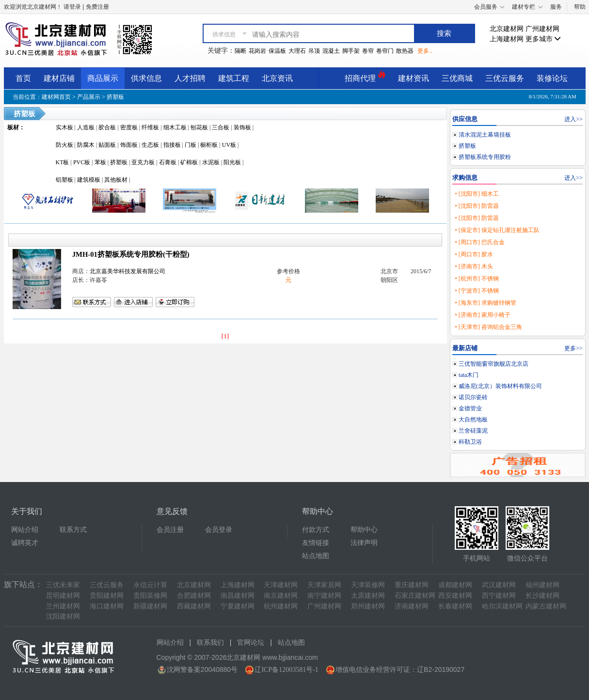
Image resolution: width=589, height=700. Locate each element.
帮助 (580, 7)
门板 (191, 145)
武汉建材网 (499, 585)
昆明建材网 (63, 596)
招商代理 (365, 77)
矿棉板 (189, 162)
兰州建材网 (63, 606)
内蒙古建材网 (546, 606)
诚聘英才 (25, 543)
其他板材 (116, 180)
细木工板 (175, 127)
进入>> (573, 119)
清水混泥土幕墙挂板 (485, 135)
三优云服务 (505, 78)
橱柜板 (209, 145)
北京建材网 (507, 29)
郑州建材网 (368, 606)
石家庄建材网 (415, 596)
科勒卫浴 (470, 442)
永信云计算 (150, 585)
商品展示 (103, 78)
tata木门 (469, 375)
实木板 (64, 127)
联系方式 (73, 530)
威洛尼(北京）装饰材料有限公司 (500, 386)
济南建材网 (412, 606)
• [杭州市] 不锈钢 (477, 279)
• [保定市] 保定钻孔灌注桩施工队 (497, 230)
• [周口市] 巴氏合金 (479, 242)
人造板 (86, 127)
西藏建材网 (194, 606)
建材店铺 (59, 78)
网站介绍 (25, 530)
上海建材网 (507, 39)
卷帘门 (385, 51)
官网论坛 (251, 643)
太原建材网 (368, 596)
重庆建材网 (412, 585)
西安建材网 (455, 596)
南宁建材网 (324, 596)
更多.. (425, 51)
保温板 (277, 51)
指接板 (172, 145)
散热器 (405, 51)
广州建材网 (542, 29)
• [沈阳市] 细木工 (477, 194)
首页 (23, 78)
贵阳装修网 (150, 596)
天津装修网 (368, 585)
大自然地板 (473, 420)
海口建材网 (107, 606)
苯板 (100, 162)
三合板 (221, 127)
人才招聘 (190, 78)
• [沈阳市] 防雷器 (477, 206)
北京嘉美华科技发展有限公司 (127, 271)
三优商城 (457, 78)
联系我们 (210, 643)
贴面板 (107, 145)
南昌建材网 (238, 596)
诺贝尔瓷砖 (473, 397)
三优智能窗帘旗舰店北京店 (493, 364)
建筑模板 (89, 180)
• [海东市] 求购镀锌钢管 (485, 303)
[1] (225, 336)
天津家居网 (324, 585)
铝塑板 (64, 180)
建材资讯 (414, 78)
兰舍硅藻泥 (473, 431)
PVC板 (82, 162)
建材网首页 (56, 97)
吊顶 (314, 51)
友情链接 (316, 543)
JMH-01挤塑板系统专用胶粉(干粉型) (131, 254)
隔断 (240, 51)
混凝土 (331, 51)
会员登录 (219, 530)
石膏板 (168, 162)
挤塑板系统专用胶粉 (485, 157)
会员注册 (170, 530)
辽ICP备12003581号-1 (286, 670)
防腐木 (86, 145)
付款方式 (316, 530)
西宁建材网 (499, 596)
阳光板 (232, 162)
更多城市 (543, 39)
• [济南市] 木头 (474, 266)
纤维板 (150, 127)
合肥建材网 (194, 596)
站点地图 (316, 556)
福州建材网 (542, 585)
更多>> (573, 348)
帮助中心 (364, 530)
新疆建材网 (150, 606)
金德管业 (470, 408)
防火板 (64, 145)
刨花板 (199, 127)
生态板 (150, 145)
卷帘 (368, 51)
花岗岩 (257, 51)
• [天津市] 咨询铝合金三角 (488, 327)
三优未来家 (63, 585)
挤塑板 (115, 97)
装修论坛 (552, 78)
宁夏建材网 (238, 606)
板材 (13, 127)
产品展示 (89, 97)
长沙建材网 (542, 596)
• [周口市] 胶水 (474, 254)
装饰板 (242, 127)
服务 (556, 7)
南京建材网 (281, 596)
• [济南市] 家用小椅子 (482, 315)
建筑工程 (234, 78)
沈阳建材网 (63, 616)
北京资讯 (277, 78)
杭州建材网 (281, 606)
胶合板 (107, 127)
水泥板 (211, 162)
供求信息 (146, 78)
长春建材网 (455, 606)
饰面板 (129, 145)
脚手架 (351, 51)
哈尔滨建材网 (502, 606)
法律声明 (364, 543)
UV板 (229, 145)
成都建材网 (455, 585)
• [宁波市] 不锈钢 (477, 291)
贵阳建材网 (107, 596)
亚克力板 (143, 162)
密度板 (129, 127)
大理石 (297, 51)
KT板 (63, 162)
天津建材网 (281, 585)
